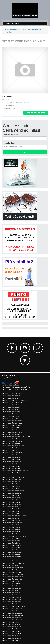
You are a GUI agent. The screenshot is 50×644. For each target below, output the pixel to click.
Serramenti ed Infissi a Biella (11, 486)
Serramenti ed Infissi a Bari (10, 565)
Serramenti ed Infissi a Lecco (11, 511)
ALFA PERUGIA (7, 96)
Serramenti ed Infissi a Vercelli (11, 554)
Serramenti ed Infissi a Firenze (11, 418)
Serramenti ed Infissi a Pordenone (12, 615)
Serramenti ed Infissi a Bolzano (12, 405)
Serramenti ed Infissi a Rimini (11, 538)
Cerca (25, 152)
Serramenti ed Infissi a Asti (10, 398)
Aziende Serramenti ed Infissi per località (15, 389)
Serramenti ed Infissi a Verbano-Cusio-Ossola (16, 471)
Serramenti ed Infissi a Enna (11, 416)
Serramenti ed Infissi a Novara (11, 604)
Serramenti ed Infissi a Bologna (12, 570)
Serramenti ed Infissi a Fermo (11, 500)
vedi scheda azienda (36, 113)
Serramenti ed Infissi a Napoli (11, 520)
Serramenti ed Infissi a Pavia (11, 527)
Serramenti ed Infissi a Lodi (10, 430)
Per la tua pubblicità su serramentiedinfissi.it (16, 387)
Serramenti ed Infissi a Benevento (12, 568)
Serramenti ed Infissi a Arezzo (11, 479)
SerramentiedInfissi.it (11, 30)
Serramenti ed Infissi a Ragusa (11, 618)
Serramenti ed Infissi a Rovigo (11, 457)
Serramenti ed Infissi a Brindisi (11, 572)
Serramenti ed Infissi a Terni (11, 464)
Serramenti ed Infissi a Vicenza (11, 557)
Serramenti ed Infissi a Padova (11, 525)
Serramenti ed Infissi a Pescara (12, 529)
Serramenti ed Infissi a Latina (11, 593)
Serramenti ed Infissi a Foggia (11, 502)
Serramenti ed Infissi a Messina (12, 434)
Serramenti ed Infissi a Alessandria (13, 477)
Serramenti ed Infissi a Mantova (12, 432)
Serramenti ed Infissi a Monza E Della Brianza (16, 437)
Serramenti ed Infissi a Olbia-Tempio (13, 606)
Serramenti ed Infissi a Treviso (11, 550)
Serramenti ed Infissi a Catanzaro (12, 577)
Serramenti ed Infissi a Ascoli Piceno (13, 563)
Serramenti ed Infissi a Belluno (11, 484)
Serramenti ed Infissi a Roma (11, 622)
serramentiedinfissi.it (8, 375)
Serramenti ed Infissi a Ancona (11, 561)
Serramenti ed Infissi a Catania (11, 493)
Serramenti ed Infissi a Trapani (11, 631)
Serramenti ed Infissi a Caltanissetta (13, 491)
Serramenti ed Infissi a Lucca (11, 513)
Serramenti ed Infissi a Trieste (11, 633)
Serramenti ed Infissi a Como (11, 495)
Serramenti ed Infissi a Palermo (12, 609)
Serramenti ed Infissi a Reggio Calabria (14, 536)
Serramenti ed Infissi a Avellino (11, 482)
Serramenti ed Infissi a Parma (11, 443)
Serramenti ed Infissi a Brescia (11, 489)
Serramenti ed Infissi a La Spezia (12, 509)
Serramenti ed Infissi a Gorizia (11, 588)
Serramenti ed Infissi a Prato (11, 534)
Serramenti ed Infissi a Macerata (12, 597)
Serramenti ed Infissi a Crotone (12, 498)
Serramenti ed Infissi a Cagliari (11, 407)
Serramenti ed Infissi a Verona (11, 638)
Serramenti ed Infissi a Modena (12, 602)
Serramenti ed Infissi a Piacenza (12, 613)
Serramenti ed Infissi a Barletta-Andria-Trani (16, 400)
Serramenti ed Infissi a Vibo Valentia (13, 473)
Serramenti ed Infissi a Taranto (11, 545)
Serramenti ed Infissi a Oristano (12, 441)
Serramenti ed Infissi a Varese (11, 552)
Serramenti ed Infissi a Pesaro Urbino (13, 446)
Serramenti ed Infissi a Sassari (11, 624)
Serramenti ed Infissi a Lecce (11, 428)
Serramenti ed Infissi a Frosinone (12, 421)
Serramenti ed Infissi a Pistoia (11, 532)
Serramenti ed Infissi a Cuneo (11, 581)
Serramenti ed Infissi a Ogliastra (12, 523)
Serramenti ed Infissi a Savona (11, 459)
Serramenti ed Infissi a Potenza (12, 450)
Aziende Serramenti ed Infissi (31, 30)
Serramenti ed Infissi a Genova (11, 504)
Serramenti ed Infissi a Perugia (11, 611)
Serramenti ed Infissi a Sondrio (11, 462)
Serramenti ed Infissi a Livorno (11, 595)
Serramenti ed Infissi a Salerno (11, 541)
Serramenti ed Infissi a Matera (11, 599)
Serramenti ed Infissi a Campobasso (13, 574)
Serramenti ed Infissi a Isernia (11, 590)
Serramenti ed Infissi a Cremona (12, 414)
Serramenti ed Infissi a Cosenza (12, 579)
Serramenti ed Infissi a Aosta (11, 396)
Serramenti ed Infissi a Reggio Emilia (13, 620)
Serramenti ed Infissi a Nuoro (11, 439)
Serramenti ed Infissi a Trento (11, 466)
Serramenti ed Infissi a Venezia (11, 636)
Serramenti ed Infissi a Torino (11, 548)
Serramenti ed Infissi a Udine (11, 468)
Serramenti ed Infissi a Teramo (11, 629)
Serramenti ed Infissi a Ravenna (12, 453)
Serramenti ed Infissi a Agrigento (12, 393)
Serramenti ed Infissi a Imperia (11, 507)
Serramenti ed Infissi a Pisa (10, 448)
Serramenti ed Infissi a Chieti (11, 412)
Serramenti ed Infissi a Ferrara (11, 584)
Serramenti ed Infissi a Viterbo (11, 640)
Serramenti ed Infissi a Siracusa (12, 627)
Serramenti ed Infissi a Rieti (10, 455)
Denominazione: (9, 143)
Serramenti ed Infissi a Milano (11, 518)
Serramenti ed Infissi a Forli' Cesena (13, 586)
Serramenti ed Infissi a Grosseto (12, 423)
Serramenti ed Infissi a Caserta (11, 409)
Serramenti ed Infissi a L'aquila (11, 425)
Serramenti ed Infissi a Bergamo (12, 403)
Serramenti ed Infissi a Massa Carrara (14, 516)
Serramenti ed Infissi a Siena (11, 543)
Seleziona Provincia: (11, 135)
